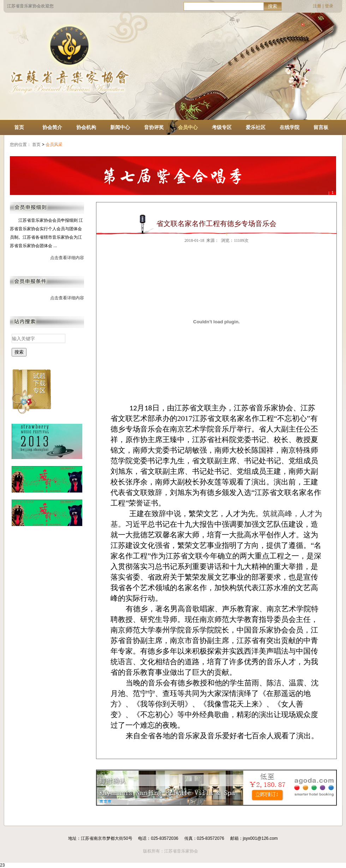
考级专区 (222, 127)
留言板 (321, 127)
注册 (317, 6)
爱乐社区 (256, 127)
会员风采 (55, 145)
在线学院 (290, 127)
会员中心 (188, 127)
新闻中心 (120, 127)
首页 (19, 127)
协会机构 (86, 127)
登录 (329, 6)
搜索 (273, 6)
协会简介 (52, 127)
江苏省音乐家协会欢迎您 (30, 6)
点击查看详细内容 (67, 258)
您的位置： (20, 145)
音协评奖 (154, 127)
